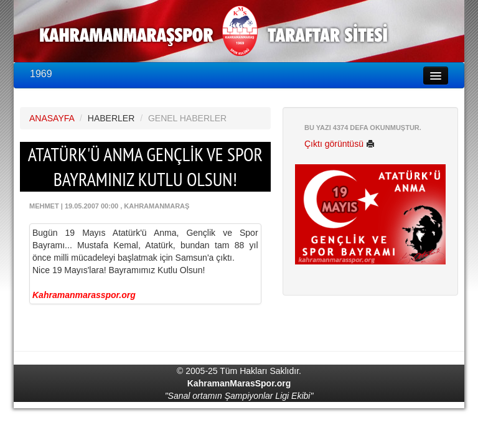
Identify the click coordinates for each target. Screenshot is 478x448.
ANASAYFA (52, 118)
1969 (41, 74)
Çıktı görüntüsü (340, 144)
